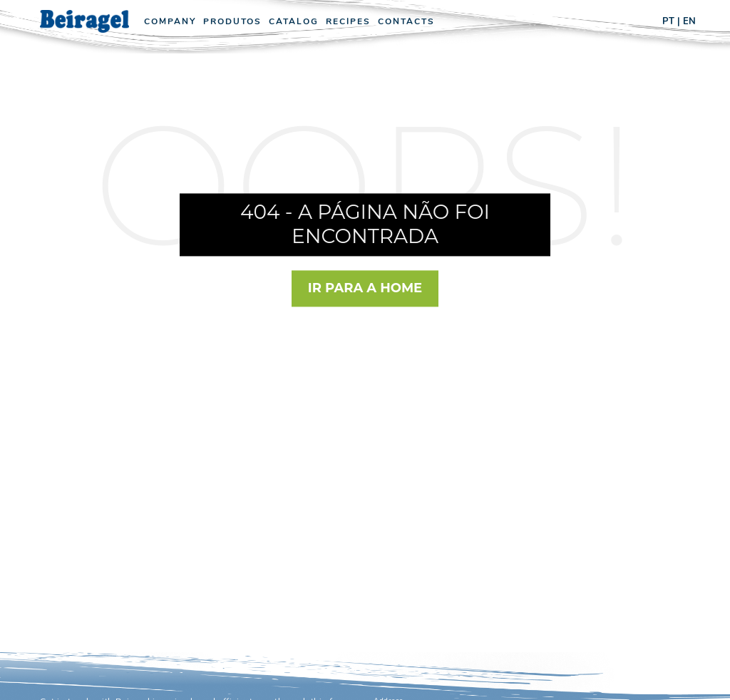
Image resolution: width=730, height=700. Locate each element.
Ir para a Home (365, 288)
